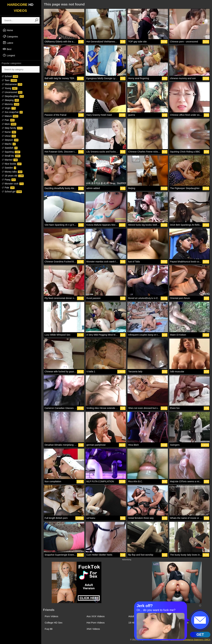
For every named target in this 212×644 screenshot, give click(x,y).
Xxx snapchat (12, 112)
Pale (8, 188)
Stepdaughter (13, 96)
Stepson (10, 140)
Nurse (9, 132)
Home (8, 30)
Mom (9, 124)
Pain (8, 120)
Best (7, 49)
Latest (8, 43)
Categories (10, 36)
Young (10, 88)
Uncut (9, 136)
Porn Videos (51, 616)
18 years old (13, 176)
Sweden (9, 168)
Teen (9, 80)
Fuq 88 (49, 629)
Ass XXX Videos (96, 616)
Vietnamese (12, 84)
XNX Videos (93, 629)
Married (10, 160)
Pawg (9, 180)
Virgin (9, 108)
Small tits (11, 156)
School (10, 76)
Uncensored (12, 92)
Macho (9, 144)
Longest (9, 55)
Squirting (11, 152)
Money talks (12, 172)
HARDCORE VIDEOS (20, 8)
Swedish (10, 148)
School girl (12, 192)
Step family (12, 128)
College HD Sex (54, 623)
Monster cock (13, 184)
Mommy (10, 104)
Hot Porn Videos (96, 623)
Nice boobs (12, 164)
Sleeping (10, 100)
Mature (10, 116)
